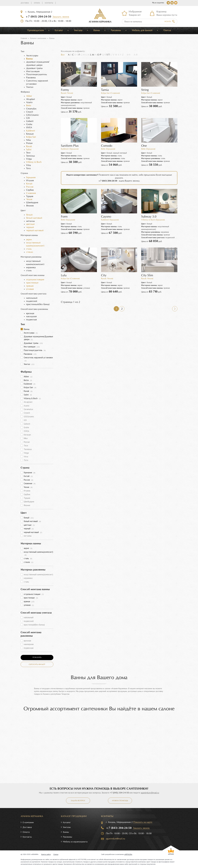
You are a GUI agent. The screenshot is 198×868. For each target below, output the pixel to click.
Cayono (106, 217)
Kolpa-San (31, 137)
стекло (29, 252)
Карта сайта (46, 854)
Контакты (49, 3)
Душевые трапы (33, 343)
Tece (26, 446)
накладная (29, 644)
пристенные (32, 283)
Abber (29, 96)
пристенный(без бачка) (34, 625)
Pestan (27, 442)
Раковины (116, 30)
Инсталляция (32, 347)
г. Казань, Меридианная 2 (39, 12)
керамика (28, 578)
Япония (27, 505)
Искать (168, 22)
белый (29, 215)
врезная (27, 641)
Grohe (26, 427)
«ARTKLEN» (128, 854)
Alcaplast (28, 402)
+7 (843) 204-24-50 (38, 17)
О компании (28, 822)
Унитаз (29, 364)
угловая (30, 289)
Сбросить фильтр (37, 665)
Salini (29, 150)
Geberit (27, 424)
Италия (27, 491)
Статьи (56, 854)
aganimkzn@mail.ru (150, 793)
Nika (26, 438)
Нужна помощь (120, 801)
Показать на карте (143, 822)
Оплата (37, 3)
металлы (28, 536)
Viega (26, 453)
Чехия (29, 199)
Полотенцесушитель (35, 350)
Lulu (64, 276)
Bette (29, 106)
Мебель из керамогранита (75, 842)
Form (64, 217)
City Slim (147, 276)
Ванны (97, 30)
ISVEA (26, 431)
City (104, 276)
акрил (29, 240)
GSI (25, 420)
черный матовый (35, 231)
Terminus (28, 449)
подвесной (29, 621)
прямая (30, 286)
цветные (30, 224)
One (144, 146)
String (145, 90)
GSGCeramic (29, 417)
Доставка (25, 3)
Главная (24, 38)
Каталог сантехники (38, 38)
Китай (29, 184)
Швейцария (29, 502)
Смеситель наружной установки (38, 359)
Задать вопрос (78, 801)
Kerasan (27, 435)
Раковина (30, 354)
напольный (29, 617)
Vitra (26, 457)
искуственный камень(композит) (38, 553)
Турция (27, 498)
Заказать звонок (61, 17)
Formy (65, 90)
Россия (30, 187)
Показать (37, 658)
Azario (27, 406)
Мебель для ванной (142, 30)
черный (30, 227)
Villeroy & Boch (34, 162)
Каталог (59, 30)
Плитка (167, 30)
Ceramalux (28, 409)
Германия (31, 178)
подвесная (29, 648)
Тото (26, 460)
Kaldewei (31, 131)
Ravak (29, 146)
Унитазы (78, 30)
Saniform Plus (70, 146)
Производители (35, 30)
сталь (29, 249)
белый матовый (34, 218)
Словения (31, 193)
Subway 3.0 (149, 217)
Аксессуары (31, 333)
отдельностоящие (35, 280)
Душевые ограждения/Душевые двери (38, 338)
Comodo (107, 146)
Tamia (105, 90)
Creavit (27, 413)
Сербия (27, 494)
